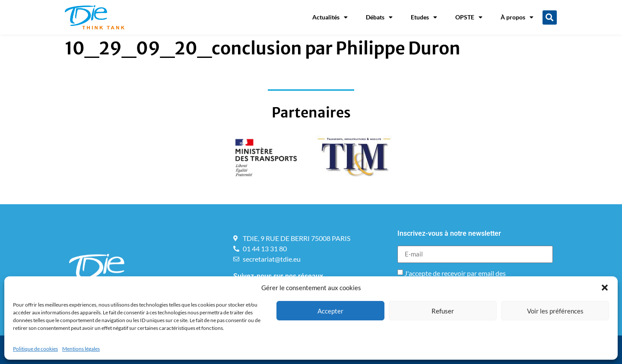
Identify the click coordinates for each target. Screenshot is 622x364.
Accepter (330, 311)
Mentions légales (81, 349)
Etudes (424, 17)
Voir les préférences (555, 311)
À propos (517, 17)
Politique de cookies (35, 349)
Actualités (330, 17)
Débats (379, 17)
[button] (605, 288)
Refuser (443, 311)
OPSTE (469, 17)
